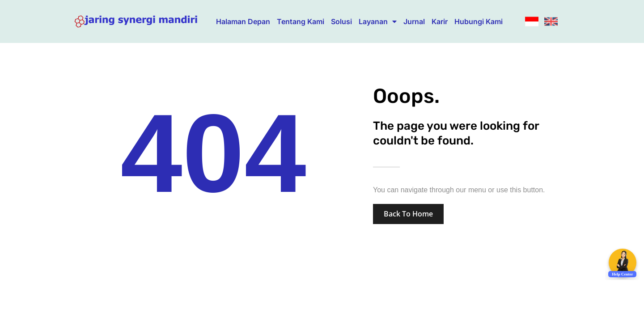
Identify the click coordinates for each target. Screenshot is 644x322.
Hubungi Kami (479, 21)
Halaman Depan (243, 21)
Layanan (378, 21)
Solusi (341, 21)
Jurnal (414, 21)
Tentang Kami (301, 21)
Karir (440, 21)
